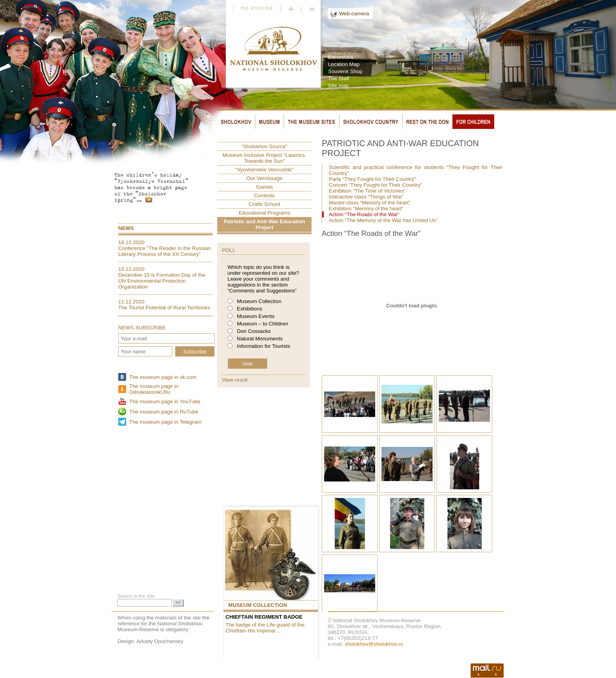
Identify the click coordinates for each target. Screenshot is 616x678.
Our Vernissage (264, 178)
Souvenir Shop (345, 71)
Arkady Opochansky (160, 641)
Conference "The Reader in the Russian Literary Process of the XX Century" (165, 251)
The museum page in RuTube (164, 412)
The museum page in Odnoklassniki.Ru (154, 389)
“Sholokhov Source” (264, 146)
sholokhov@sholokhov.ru (374, 644)
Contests (265, 196)
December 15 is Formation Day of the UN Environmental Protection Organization (162, 281)
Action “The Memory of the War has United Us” (383, 220)
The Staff (339, 78)
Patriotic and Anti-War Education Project (264, 224)
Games (265, 187)
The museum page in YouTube (165, 401)
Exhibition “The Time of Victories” (367, 191)
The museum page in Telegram (165, 422)
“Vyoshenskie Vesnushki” (264, 170)
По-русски (257, 8)
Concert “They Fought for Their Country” (376, 185)
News (126, 228)
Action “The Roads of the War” (364, 214)
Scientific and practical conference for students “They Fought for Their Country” (416, 170)
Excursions (341, 57)
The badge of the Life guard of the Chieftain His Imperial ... (265, 628)
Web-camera (354, 14)
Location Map (344, 64)
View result (235, 380)
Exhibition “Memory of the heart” (366, 209)
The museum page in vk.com (163, 377)
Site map (338, 85)
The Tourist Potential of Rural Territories (164, 308)
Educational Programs (264, 213)
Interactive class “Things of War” (366, 197)
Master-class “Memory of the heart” (369, 203)
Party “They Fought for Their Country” (372, 179)
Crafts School (264, 204)
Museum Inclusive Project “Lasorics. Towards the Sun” (264, 158)
